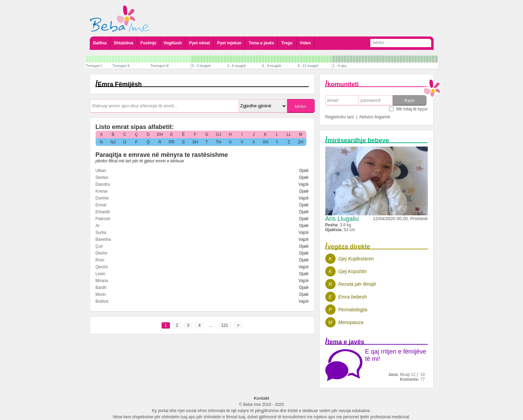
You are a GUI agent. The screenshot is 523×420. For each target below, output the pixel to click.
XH (266, 142)
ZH (301, 142)
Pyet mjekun (229, 43)
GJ (219, 134)
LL (289, 134)
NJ (113, 142)
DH (160, 134)
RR (171, 142)
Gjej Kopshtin (353, 271)
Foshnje (149, 43)
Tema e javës (261, 43)
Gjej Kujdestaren (356, 259)
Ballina (100, 43)
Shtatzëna (124, 43)
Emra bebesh (353, 297)
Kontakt (261, 398)
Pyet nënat (200, 43)
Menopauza (351, 322)
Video (305, 43)
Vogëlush (173, 43)
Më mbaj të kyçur (412, 109)
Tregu (287, 43)
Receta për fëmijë (357, 284)
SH (195, 142)
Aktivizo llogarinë (375, 117)
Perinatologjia (353, 310)
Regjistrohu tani (340, 117)
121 (225, 325)
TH (218, 142)
